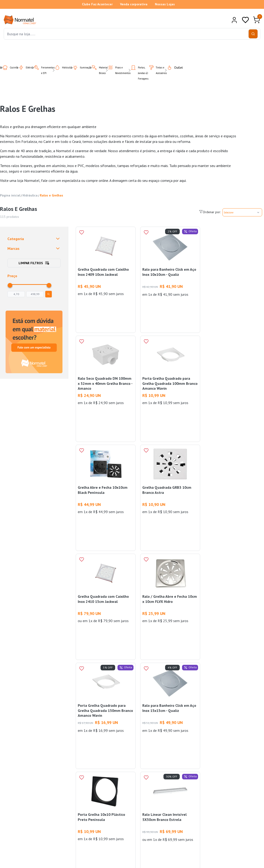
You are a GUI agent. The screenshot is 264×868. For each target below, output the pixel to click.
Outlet (172, 68)
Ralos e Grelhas (52, 195)
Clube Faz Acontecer (97, 4)
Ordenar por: (210, 212)
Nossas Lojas (165, 4)
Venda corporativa (134, 4)
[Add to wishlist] (81, 232)
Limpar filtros (34, 263)
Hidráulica (30, 195)
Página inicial (10, 195)
